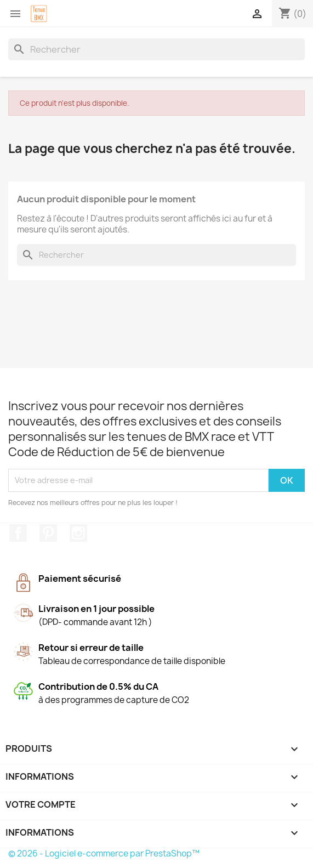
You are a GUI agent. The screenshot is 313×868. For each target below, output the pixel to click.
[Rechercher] (156, 49)
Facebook (18, 533)
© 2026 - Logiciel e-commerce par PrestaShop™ (104, 853)
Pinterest (48, 533)
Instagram (78, 533)
